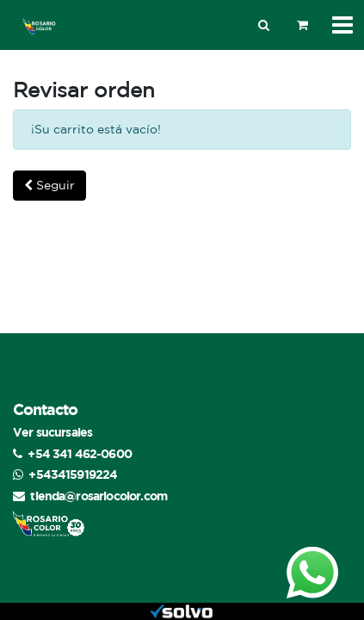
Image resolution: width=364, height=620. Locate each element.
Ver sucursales (52, 432)
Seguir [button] (49, 185)
